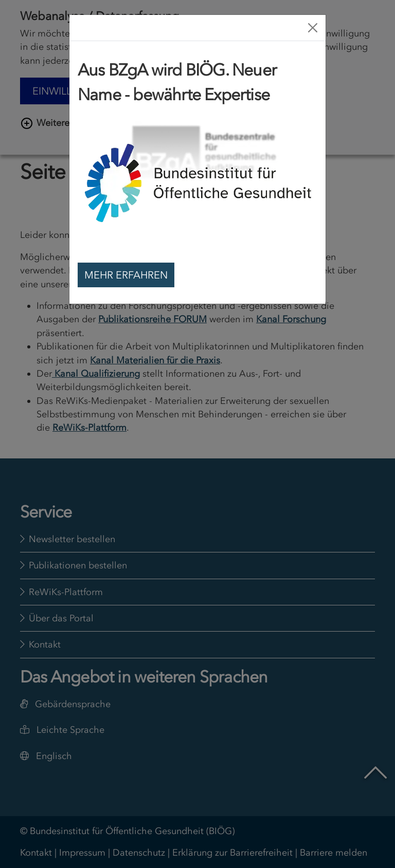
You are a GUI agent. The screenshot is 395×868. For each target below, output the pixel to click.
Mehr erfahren (126, 275)
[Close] (313, 28)
